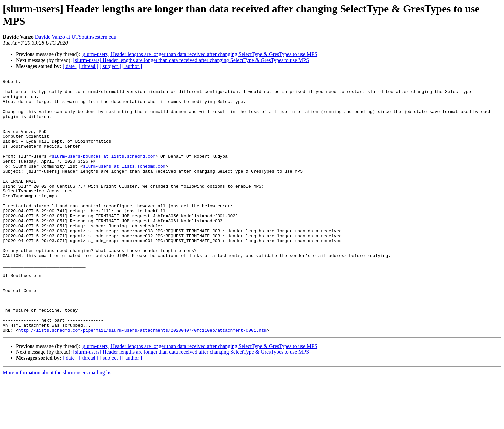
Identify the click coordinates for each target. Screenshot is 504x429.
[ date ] (70, 66)
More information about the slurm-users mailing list (58, 423)
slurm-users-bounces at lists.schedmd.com (103, 172)
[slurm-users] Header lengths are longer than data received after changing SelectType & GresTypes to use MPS (199, 54)
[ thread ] (89, 66)
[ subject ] (110, 66)
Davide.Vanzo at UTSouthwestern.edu (76, 37)
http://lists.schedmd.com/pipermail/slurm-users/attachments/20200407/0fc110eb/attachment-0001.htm (142, 381)
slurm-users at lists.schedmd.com (124, 184)
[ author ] (132, 66)
